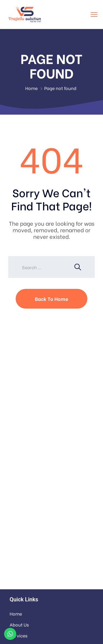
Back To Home (51, 299)
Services (19, 635)
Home (31, 88)
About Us (19, 624)
